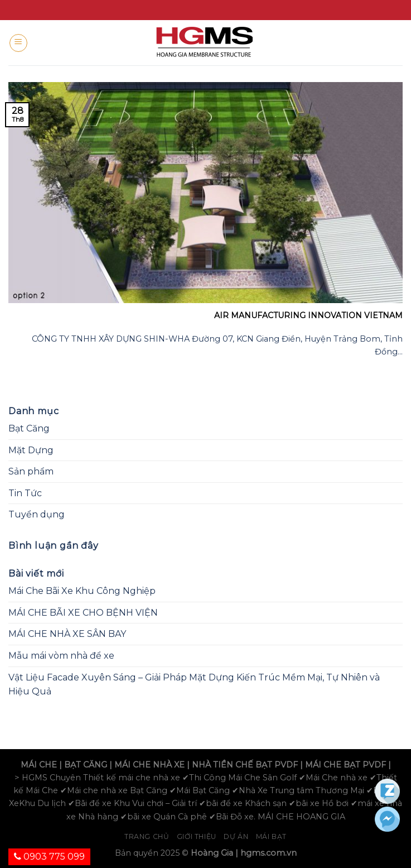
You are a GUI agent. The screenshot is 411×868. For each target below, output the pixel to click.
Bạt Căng (29, 428)
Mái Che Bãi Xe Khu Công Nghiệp (82, 591)
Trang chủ (147, 836)
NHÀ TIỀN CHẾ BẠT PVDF (245, 765)
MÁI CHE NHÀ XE (149, 765)
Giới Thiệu (197, 836)
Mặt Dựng (31, 450)
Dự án (236, 836)
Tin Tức (25, 493)
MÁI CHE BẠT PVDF (345, 765)
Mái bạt (271, 836)
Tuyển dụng (37, 514)
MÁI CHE (39, 765)
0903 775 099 (49, 857)
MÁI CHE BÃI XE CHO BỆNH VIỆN (83, 613)
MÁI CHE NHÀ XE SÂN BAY (67, 634)
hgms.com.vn (269, 853)
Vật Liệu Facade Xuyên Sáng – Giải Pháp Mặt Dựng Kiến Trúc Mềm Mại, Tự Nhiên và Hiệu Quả (194, 685)
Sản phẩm (31, 471)
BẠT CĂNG (86, 765)
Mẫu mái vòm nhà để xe (61, 656)
